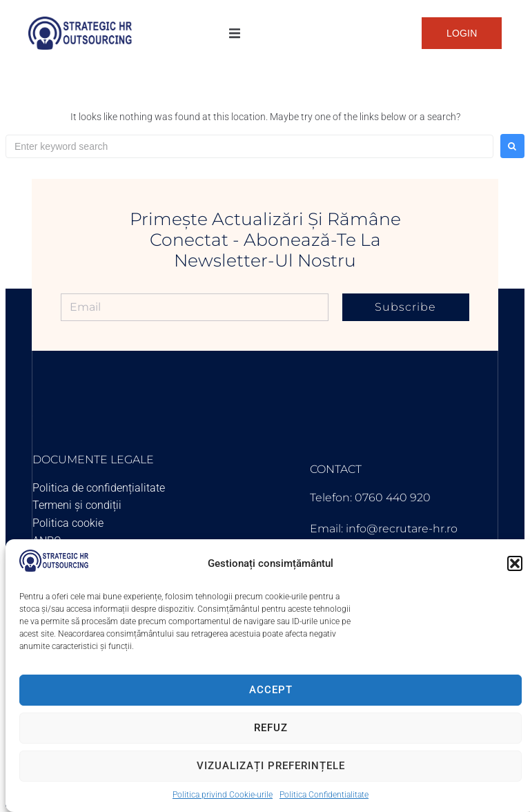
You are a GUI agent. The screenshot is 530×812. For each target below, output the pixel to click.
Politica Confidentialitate (324, 795)
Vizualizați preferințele (271, 766)
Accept (271, 690)
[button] (515, 563)
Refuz (271, 728)
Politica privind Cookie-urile (223, 795)
